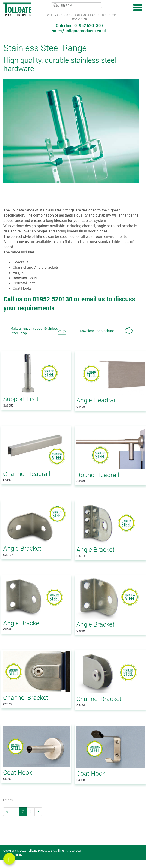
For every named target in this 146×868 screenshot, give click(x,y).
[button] (38, 331)
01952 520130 (88, 25)
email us (93, 299)
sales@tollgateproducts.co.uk (79, 31)
